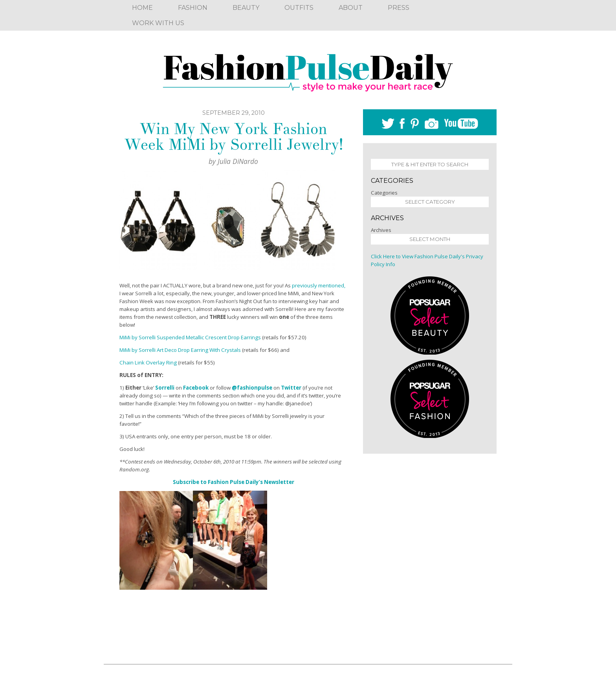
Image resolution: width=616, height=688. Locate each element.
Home (142, 8)
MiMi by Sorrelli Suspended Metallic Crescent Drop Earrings (190, 337)
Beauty (246, 8)
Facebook (196, 388)
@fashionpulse (252, 388)
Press (399, 8)
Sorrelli (165, 388)
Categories (384, 193)
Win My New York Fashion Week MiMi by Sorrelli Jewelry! (234, 137)
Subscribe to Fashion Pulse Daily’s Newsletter (234, 482)
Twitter (291, 388)
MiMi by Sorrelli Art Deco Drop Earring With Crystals (180, 350)
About (351, 8)
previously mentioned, (319, 285)
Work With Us (158, 23)
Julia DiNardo (238, 161)
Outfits (299, 8)
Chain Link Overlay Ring (148, 362)
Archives (381, 230)
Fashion (193, 8)
